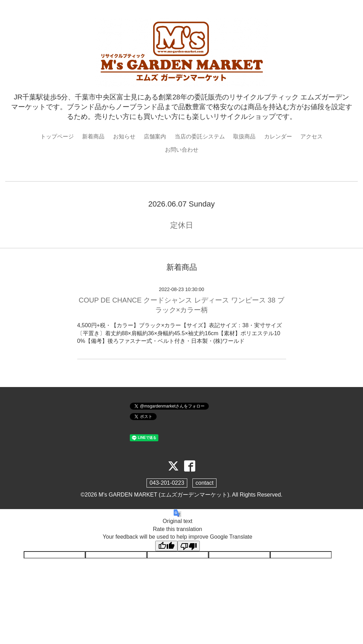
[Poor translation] (189, 546)
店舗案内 (155, 136)
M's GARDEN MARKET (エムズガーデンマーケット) (164, 495)
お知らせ (124, 136)
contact (205, 483)
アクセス (311, 136)
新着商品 (93, 136)
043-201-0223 (167, 483)
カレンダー (278, 136)
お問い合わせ (182, 150)
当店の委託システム (200, 136)
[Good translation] (166, 546)
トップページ (57, 136)
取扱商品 (244, 136)
